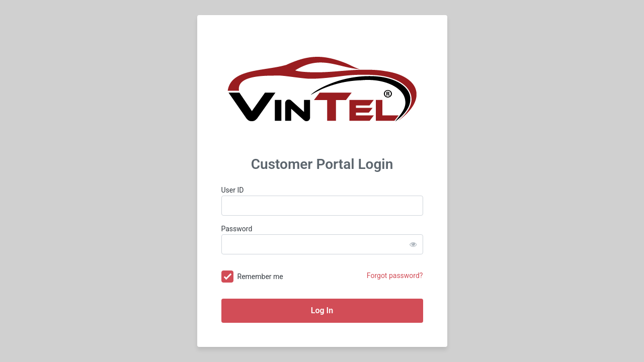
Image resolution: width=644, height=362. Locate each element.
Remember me (260, 277)
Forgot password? (395, 276)
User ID (233, 190)
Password (237, 229)
